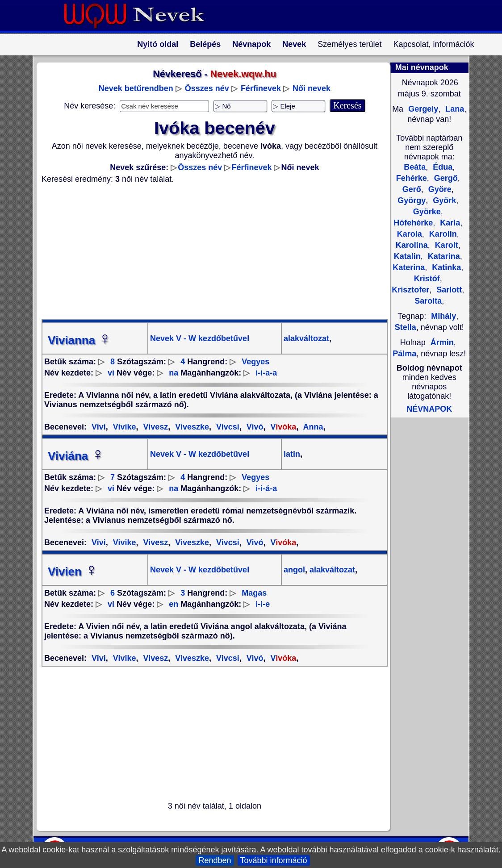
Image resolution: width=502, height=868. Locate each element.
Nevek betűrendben (136, 88)
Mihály (443, 316)
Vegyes (255, 362)
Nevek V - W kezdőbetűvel (200, 338)
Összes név (207, 88)
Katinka (445, 267)
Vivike (123, 427)
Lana (454, 109)
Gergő (445, 178)
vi (111, 373)
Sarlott (448, 290)
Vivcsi (227, 427)
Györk (443, 200)
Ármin (442, 342)
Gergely (422, 109)
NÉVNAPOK (429, 409)
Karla (449, 223)
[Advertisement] (209, 251)
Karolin (442, 234)
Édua (441, 167)
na (174, 373)
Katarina (443, 256)
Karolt (446, 245)
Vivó (254, 427)
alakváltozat (306, 338)
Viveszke (191, 427)
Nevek (294, 44)
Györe (439, 189)
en (174, 604)
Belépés (205, 44)
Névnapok (251, 44)
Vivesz (155, 427)
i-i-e (263, 604)
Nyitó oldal (158, 44)
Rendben (215, 860)
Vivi (99, 427)
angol (294, 570)
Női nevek (312, 88)
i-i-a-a (266, 373)
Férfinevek (261, 88)
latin (292, 454)
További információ (274, 860)
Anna (312, 427)
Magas (254, 593)
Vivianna (79, 340)
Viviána (76, 456)
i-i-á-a (266, 488)
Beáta (415, 167)
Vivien (73, 572)
